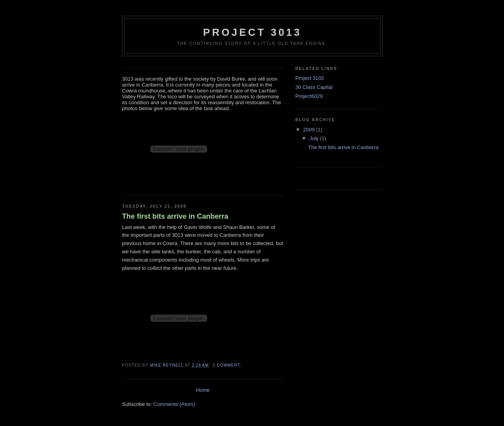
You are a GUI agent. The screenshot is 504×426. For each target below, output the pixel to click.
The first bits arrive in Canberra (175, 216)
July (315, 138)
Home (203, 390)
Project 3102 (310, 78)
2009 (310, 130)
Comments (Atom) (174, 404)
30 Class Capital (314, 87)
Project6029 (309, 96)
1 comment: (228, 365)
